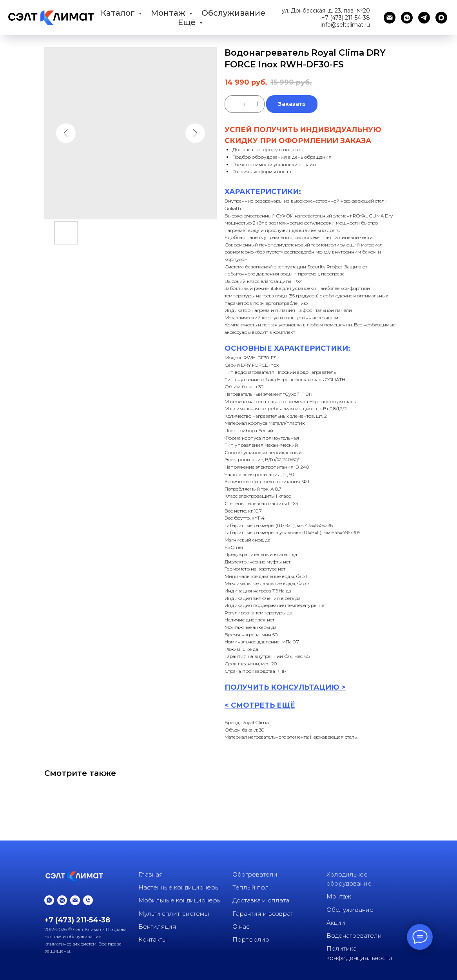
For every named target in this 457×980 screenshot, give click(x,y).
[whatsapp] (49, 900)
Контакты (152, 939)
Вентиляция (157, 927)
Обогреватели (255, 874)
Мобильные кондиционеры (180, 900)
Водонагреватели (354, 936)
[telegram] (424, 18)
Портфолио (251, 939)
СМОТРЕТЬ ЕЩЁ (263, 705)
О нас (241, 927)
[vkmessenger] (407, 18)
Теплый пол (251, 887)
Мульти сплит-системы (174, 914)
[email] (390, 18)
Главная (151, 874)
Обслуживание (233, 13)
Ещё (188, 22)
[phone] (88, 900)
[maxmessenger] (441, 18)
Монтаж (169, 13)
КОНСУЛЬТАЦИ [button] (301, 687)
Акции (336, 923)
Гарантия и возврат (263, 914)
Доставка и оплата (261, 900)
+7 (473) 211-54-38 (346, 18)
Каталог (119, 13)
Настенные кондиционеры (179, 887)
